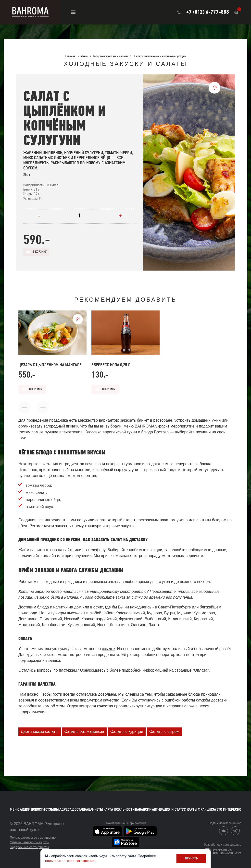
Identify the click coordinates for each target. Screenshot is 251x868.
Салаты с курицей (127, 728)
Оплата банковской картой (30, 838)
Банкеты (96, 806)
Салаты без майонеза (84, 728)
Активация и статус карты (175, 806)
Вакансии (143, 806)
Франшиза (207, 806)
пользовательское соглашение (105, 860)
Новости (38, 806)
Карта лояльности (119, 806)
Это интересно (229, 806)
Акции (25, 806)
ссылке (108, 645)
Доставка (80, 806)
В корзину (42, 252)
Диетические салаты (40, 728)
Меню (15, 806)
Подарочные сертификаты (29, 843)
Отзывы (52, 806)
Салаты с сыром (164, 728)
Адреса (65, 806)
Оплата (201, 666)
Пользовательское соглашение (33, 834)
